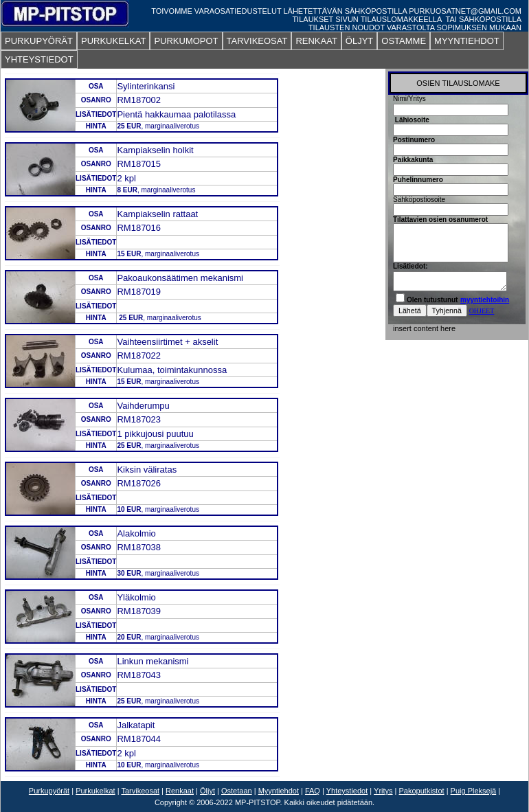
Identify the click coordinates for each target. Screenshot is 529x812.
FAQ (313, 791)
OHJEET (482, 311)
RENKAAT (316, 41)
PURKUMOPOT (186, 41)
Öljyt (207, 791)
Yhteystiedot (347, 791)
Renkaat (180, 791)
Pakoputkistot (422, 791)
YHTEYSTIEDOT (39, 59)
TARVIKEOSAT (257, 41)
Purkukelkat (95, 791)
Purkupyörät (49, 791)
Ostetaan (237, 791)
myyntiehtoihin (485, 300)
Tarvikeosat (140, 791)
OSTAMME (404, 41)
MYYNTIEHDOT (467, 41)
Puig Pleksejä (474, 791)
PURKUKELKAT (113, 41)
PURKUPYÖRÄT (39, 41)
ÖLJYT (359, 41)
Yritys (383, 791)
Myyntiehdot (279, 791)
